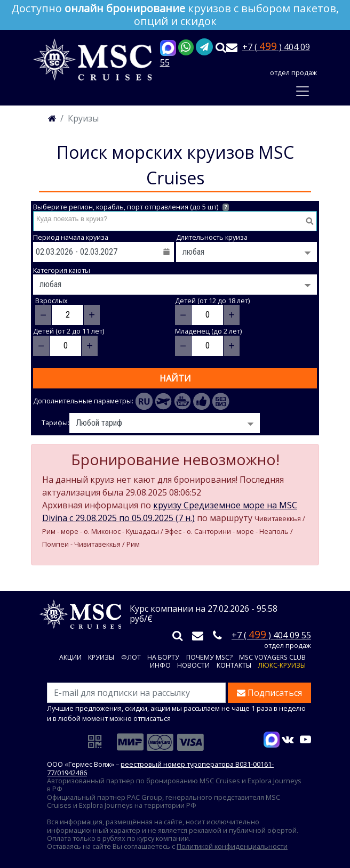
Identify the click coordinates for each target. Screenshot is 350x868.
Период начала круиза (71, 237)
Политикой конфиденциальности (232, 846)
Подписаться (269, 693)
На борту (163, 658)
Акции (70, 658)
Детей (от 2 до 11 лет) (69, 331)
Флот (131, 658)
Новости (193, 666)
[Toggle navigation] (303, 91)
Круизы (101, 658)
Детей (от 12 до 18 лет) (212, 301)
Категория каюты (62, 270)
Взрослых (51, 301)
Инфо (160, 666)
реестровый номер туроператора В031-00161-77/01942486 (160, 768)
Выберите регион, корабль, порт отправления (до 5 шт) (131, 207)
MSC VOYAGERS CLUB (272, 658)
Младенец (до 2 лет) (208, 331)
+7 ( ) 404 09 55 (271, 635)
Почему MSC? (209, 658)
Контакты (234, 666)
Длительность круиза (212, 237)
